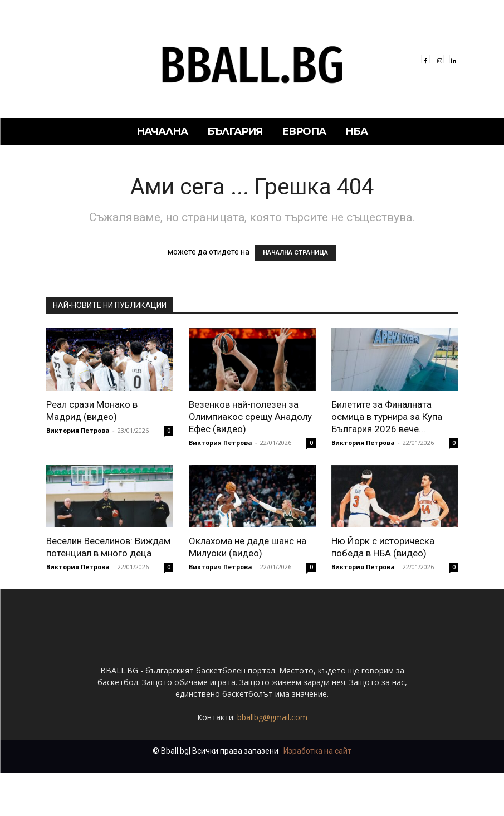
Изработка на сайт (317, 751)
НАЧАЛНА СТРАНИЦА (295, 253)
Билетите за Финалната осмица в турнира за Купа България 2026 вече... (387, 417)
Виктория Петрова (78, 430)
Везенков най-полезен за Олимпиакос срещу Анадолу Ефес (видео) (250, 417)
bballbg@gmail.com (272, 717)
